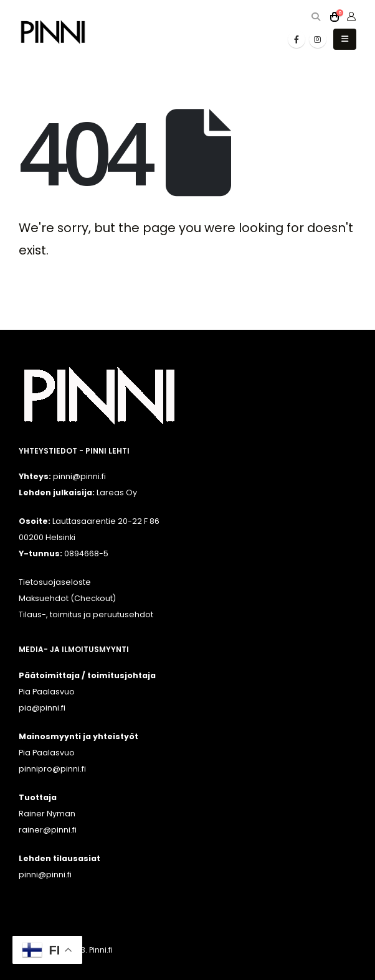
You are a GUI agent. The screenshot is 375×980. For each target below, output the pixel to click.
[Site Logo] (53, 32)
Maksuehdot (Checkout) (67, 598)
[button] (316, 17)
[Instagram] (318, 39)
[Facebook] (297, 39)
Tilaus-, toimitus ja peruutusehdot (86, 614)
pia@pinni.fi (42, 708)
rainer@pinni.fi (48, 830)
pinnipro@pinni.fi (52, 769)
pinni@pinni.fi (45, 875)
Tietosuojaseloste (55, 582)
